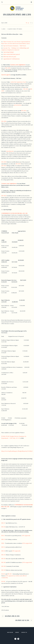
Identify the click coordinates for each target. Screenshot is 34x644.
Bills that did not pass (10, 57)
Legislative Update (12, 29)
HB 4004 (24, 111)
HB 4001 (26, 89)
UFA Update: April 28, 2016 (12, 616)
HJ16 (3, 543)
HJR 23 (3, 539)
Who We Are (10, 632)
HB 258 (3, 559)
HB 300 (3, 562)
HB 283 (10, 574)
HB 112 (3, 551)
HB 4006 (8, 68)
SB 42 (3, 536)
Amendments (10, 151)
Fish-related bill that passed (12, 54)
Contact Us (24, 632)
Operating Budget (9, 52)
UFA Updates (19, 29)
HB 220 (3, 570)
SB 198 (3, 581)
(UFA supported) (27, 543)
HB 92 (3, 547)
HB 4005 (4, 166)
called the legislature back (18, 82)
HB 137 (3, 523)
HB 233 (3, 555)
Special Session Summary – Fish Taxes (15, 46)
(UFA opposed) (26, 536)
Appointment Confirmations (11, 59)
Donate (17, 632)
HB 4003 (18, 164)
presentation (18, 105)
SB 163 (3, 574)
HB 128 (3, 527)
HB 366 (3, 566)
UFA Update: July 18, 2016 (22, 620)
